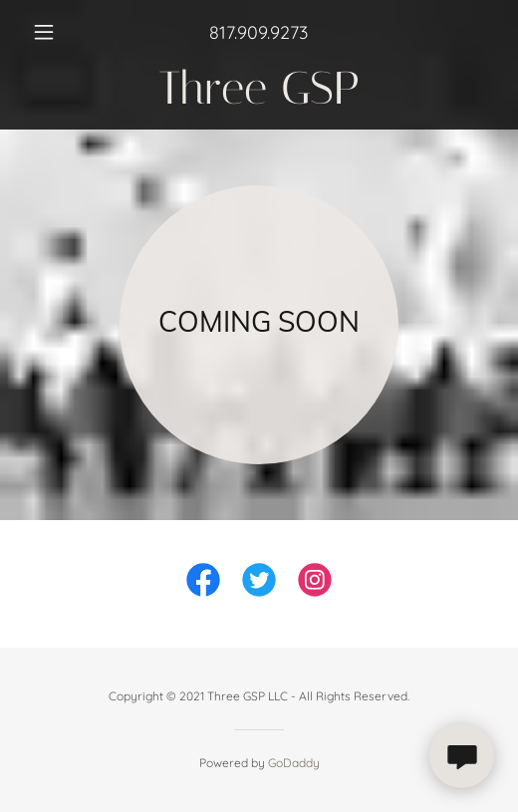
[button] (59, 32)
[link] (259, 89)
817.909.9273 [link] (259, 32)
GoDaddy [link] (294, 763)
